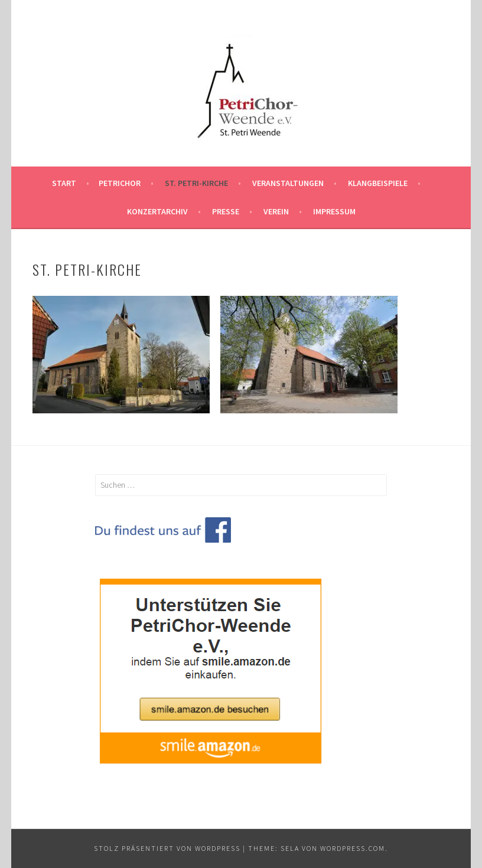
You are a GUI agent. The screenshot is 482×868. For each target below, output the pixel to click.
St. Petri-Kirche (196, 183)
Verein (276, 211)
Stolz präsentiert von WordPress (167, 848)
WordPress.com (353, 848)
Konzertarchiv (157, 211)
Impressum (334, 211)
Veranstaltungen (288, 183)
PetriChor (120, 183)
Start (64, 183)
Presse (226, 211)
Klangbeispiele (378, 183)
